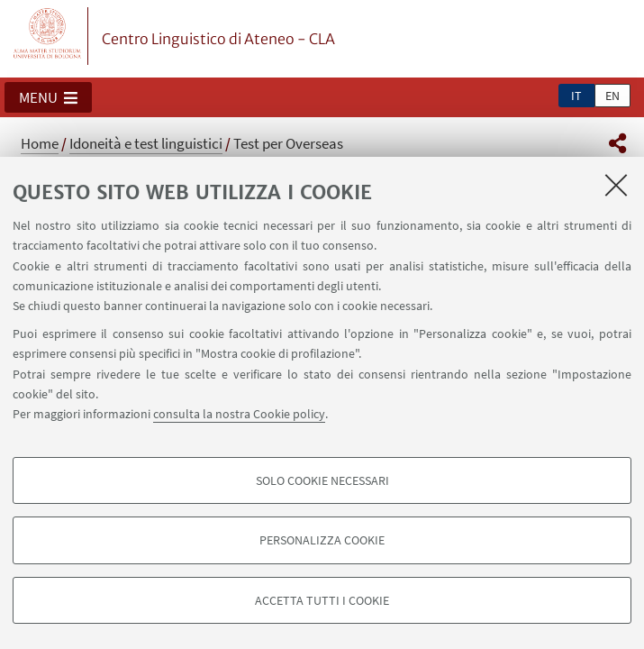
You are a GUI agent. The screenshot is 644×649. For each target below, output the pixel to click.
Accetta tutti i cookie (322, 600)
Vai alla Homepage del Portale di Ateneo (48, 36)
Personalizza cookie (322, 540)
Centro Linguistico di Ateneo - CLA (218, 39)
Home (40, 143)
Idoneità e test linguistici (146, 143)
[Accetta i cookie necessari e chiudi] (616, 185)
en (612, 96)
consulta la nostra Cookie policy (239, 414)
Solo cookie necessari (322, 480)
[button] (48, 97)
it (576, 96)
